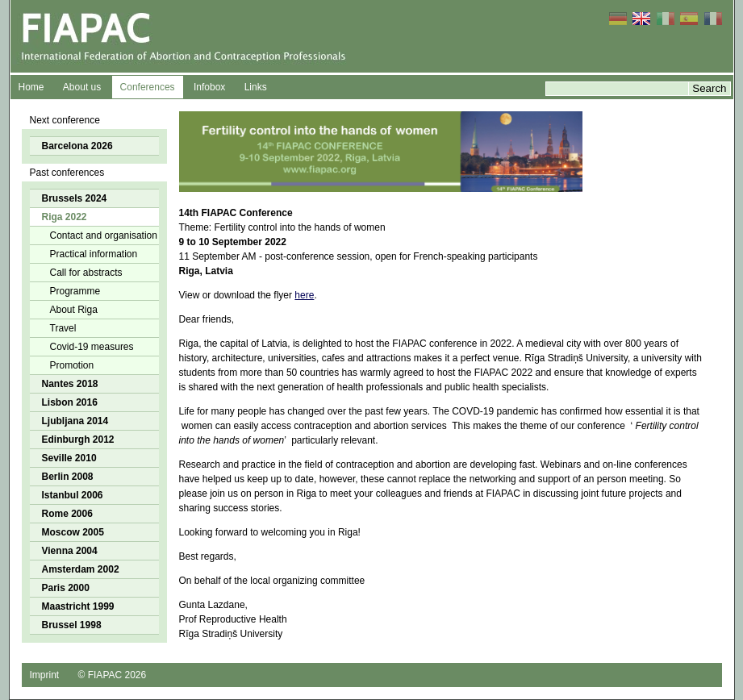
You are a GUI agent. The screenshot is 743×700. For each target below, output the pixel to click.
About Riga (74, 310)
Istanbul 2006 (73, 495)
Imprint (45, 675)
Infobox (209, 87)
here (304, 295)
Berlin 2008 (68, 477)
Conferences (148, 87)
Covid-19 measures (92, 347)
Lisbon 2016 (70, 402)
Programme (75, 291)
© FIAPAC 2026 (113, 675)
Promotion (72, 365)
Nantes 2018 (70, 384)
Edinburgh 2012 (78, 440)
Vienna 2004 (70, 551)
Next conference (65, 120)
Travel (63, 328)
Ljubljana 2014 (75, 421)
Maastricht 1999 (78, 606)
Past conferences (67, 173)
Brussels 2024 (75, 198)
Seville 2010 (69, 458)
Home (31, 87)
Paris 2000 (66, 588)
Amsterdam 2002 (81, 569)
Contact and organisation (104, 235)
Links (256, 87)
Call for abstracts (86, 273)
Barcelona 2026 (77, 146)
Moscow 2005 (73, 532)
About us (82, 87)
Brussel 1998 (72, 625)
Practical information (94, 254)
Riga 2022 (65, 217)
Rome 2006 (67, 514)
